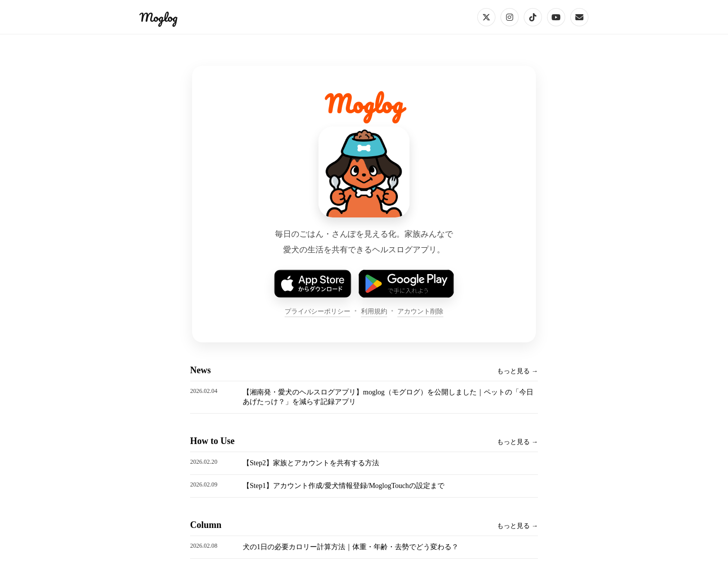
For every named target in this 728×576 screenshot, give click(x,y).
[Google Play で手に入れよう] (406, 284)
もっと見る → (517, 371)
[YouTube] (556, 17)
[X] (486, 17)
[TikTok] (533, 17)
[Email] (579, 17)
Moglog (158, 17)
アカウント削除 (420, 311)
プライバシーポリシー (317, 311)
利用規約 (374, 311)
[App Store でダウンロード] (312, 284)
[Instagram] (510, 17)
